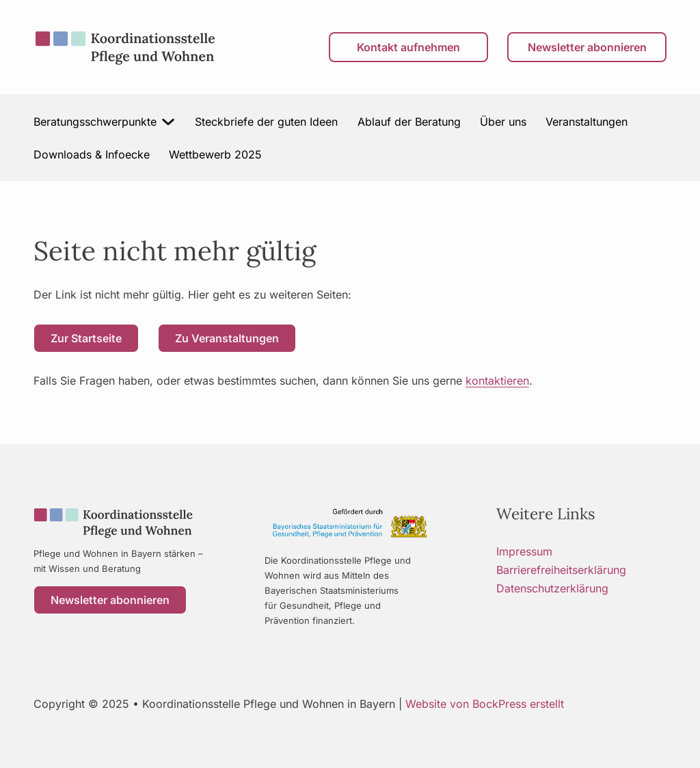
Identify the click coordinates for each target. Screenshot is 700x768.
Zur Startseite (86, 338)
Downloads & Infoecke (92, 154)
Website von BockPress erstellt (485, 704)
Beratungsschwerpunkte (95, 122)
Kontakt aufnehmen (408, 47)
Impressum (524, 551)
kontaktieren (497, 381)
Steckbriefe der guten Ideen (266, 122)
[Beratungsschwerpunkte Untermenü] (169, 122)
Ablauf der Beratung (409, 122)
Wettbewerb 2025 (215, 154)
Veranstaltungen (587, 122)
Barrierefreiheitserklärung (561, 570)
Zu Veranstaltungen (227, 338)
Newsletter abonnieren (587, 47)
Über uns (503, 122)
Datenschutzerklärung (552, 588)
